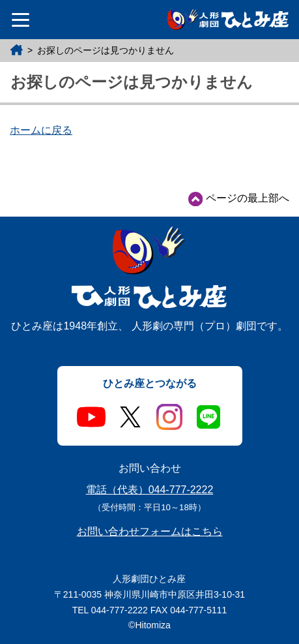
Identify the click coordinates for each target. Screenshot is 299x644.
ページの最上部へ (239, 199)
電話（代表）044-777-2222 (150, 490)
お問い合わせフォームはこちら (150, 531)
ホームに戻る (41, 130)
